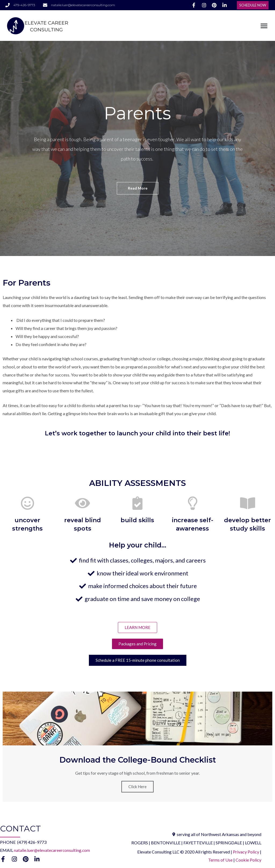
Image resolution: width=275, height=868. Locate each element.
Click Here (137, 787)
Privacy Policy (246, 852)
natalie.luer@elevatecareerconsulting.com (53, 850)
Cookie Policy (248, 860)
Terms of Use (220, 860)
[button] (253, 5)
